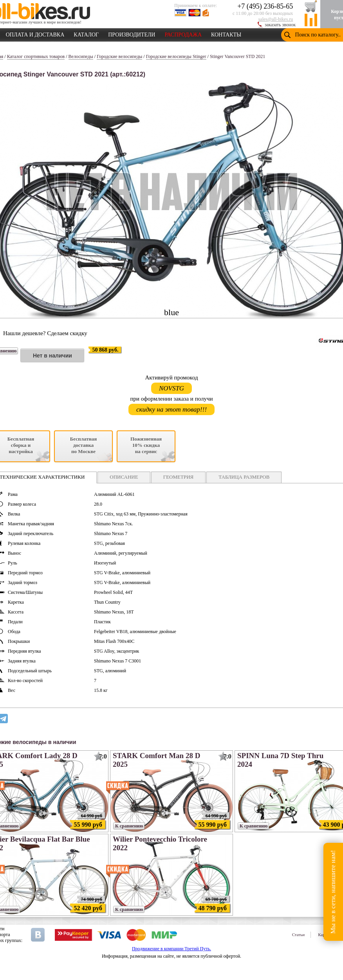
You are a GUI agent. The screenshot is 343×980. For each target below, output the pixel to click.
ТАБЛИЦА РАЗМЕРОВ (244, 477)
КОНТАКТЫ (226, 33)
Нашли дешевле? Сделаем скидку (45, 333)
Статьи (298, 935)
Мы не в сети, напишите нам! (333, 892)
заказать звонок (280, 25)
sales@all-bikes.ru (276, 19)
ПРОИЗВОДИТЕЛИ (132, 33)
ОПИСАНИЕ (124, 477)
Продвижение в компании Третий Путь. (171, 949)
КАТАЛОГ (86, 33)
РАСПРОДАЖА (183, 33)
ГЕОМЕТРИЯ (179, 477)
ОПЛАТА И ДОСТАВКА (35, 33)
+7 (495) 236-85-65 (265, 6)
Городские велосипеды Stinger (176, 56)
